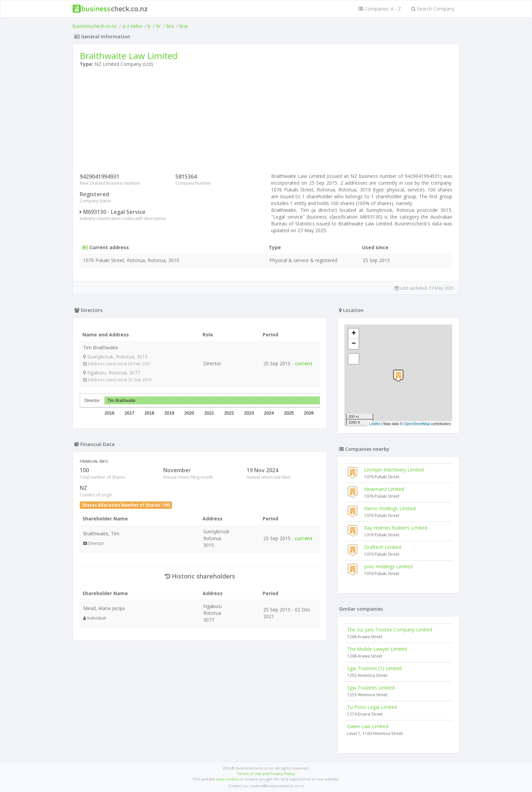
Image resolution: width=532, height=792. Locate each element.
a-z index (132, 26)
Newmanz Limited (384, 489)
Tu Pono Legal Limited (372, 707)
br (159, 26)
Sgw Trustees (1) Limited (374, 668)
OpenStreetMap (417, 424)
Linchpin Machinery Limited (394, 470)
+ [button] (354, 334)
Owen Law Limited (368, 726)
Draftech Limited (383, 547)
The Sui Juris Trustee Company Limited (390, 630)
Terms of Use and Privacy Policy (266, 773)
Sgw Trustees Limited (371, 688)
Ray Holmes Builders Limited (396, 528)
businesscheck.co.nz (95, 26)
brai (184, 26)
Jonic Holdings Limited (388, 566)
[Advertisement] (266, 122)
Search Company (433, 9)
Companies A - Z (380, 9)
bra (170, 26)
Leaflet (375, 424)
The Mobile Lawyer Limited (377, 649)
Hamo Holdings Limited (390, 508)
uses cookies (228, 779)
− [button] (354, 344)
